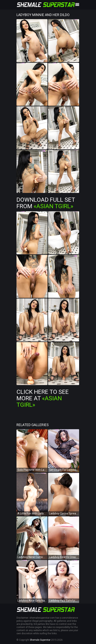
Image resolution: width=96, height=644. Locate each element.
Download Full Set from (46, 203)
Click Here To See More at (43, 398)
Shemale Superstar (40, 640)
